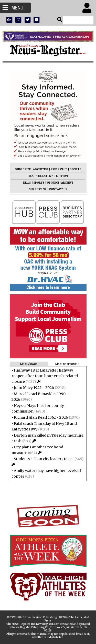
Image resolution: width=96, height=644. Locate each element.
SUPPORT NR (38, 189)
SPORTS (39, 183)
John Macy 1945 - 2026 (34, 388)
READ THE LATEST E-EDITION (48, 176)
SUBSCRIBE (23, 169)
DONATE (75, 169)
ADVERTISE (41, 169)
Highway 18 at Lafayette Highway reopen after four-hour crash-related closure (45, 376)
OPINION (53, 183)
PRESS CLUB (59, 169)
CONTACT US (58, 189)
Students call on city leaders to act (44, 459)
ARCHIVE (67, 183)
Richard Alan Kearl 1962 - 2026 (41, 417)
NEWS (27, 183)
